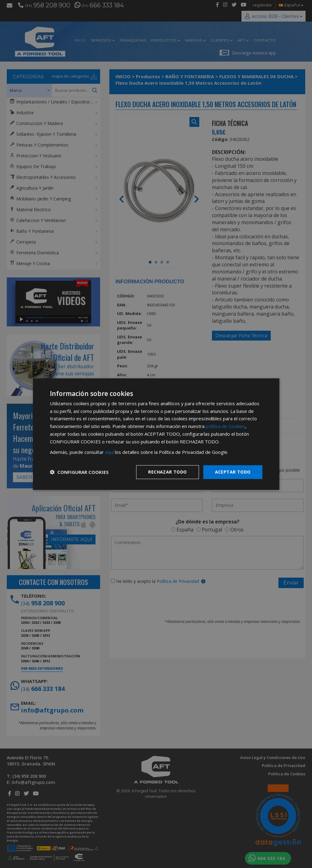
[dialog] (156, 434)
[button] (79, 472)
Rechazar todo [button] (167, 472)
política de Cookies (225, 426)
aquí (109, 452)
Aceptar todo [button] (233, 472)
